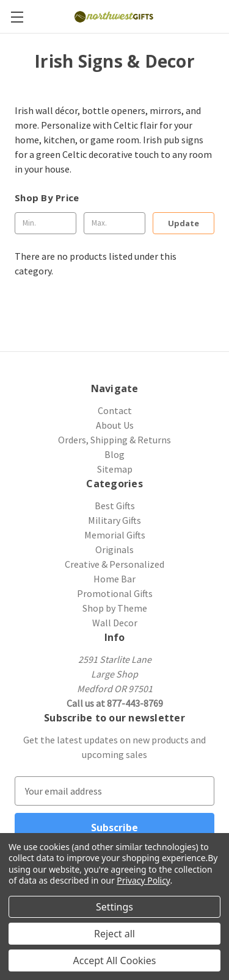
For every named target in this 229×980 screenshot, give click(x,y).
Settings (114, 907)
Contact (115, 410)
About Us (115, 425)
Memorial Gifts (115, 535)
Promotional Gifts (115, 593)
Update (184, 223)
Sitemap (115, 469)
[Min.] (45, 223)
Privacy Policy (143, 880)
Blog (114, 454)
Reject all (114, 934)
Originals (114, 549)
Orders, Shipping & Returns (114, 440)
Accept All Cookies (115, 960)
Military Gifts (114, 520)
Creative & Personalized (114, 564)
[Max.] (114, 223)
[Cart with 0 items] (222, 16)
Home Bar (114, 579)
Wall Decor (115, 623)
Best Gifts (115, 506)
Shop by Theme (115, 608)
